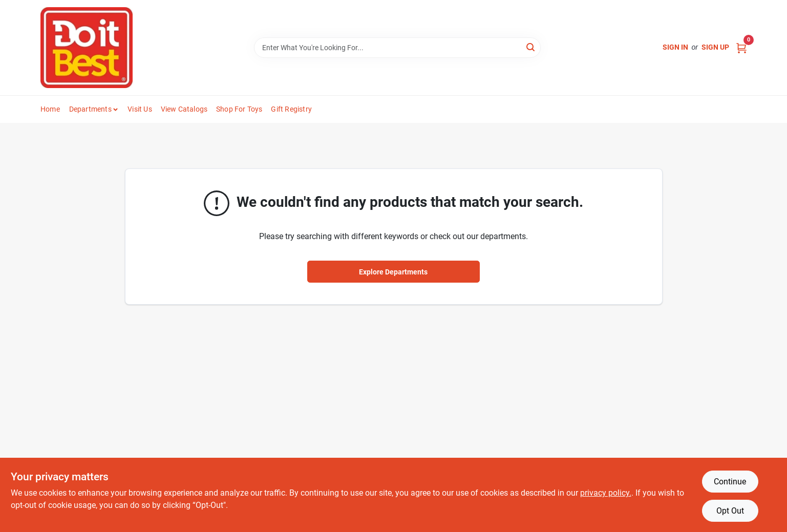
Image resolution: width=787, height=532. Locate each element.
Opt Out (730, 511)
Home (50, 109)
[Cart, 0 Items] (741, 47)
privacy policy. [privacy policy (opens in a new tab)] (606, 493)
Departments (90, 109)
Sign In (675, 47)
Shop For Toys (239, 109)
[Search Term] (397, 48)
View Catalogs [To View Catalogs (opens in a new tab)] (184, 109)
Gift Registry (291, 109)
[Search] (531, 47)
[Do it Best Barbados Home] (87, 48)
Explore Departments (393, 272)
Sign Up (715, 47)
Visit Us (140, 109)
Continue (730, 482)
